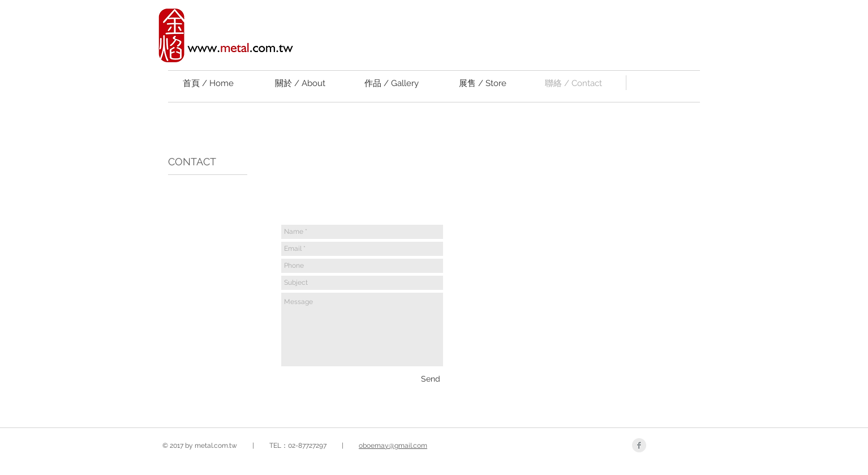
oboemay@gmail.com (393, 446)
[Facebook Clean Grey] (639, 445)
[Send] (431, 379)
